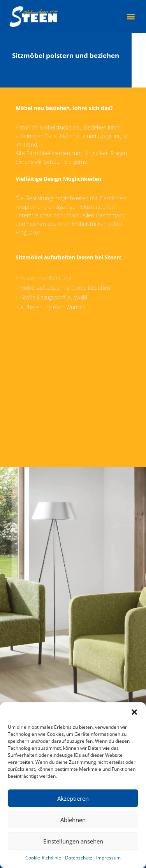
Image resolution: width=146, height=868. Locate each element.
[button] (134, 712)
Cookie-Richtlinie (43, 858)
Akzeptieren (73, 798)
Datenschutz (79, 858)
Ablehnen (73, 820)
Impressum (108, 858)
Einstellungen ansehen (73, 841)
